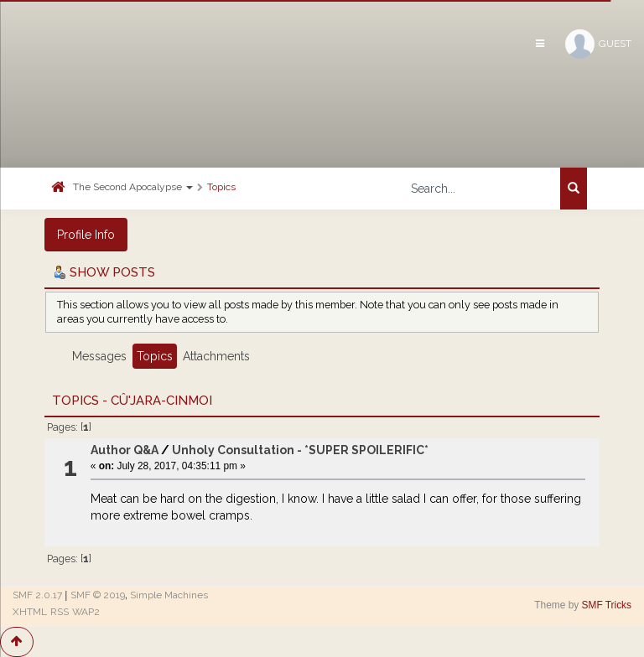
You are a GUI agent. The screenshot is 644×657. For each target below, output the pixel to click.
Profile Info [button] (86, 235)
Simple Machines (169, 595)
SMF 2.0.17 (37, 595)
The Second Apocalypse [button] (133, 187)
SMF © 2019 (98, 595)
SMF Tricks (607, 605)
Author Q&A (125, 450)
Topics (221, 187)
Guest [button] (598, 44)
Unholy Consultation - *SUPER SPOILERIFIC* (300, 450)
